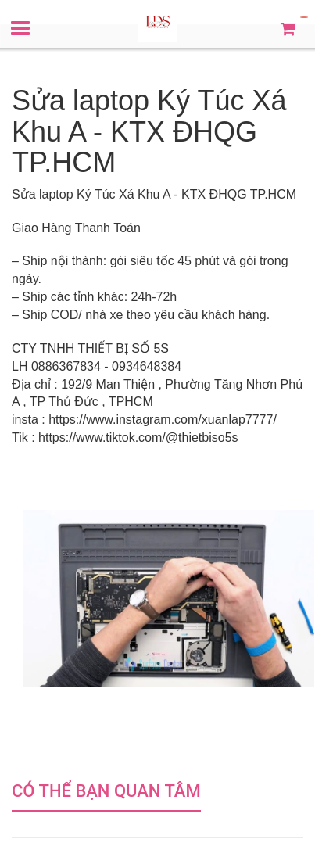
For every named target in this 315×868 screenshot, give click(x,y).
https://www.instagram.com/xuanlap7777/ (163, 420)
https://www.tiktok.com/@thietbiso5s (138, 438)
